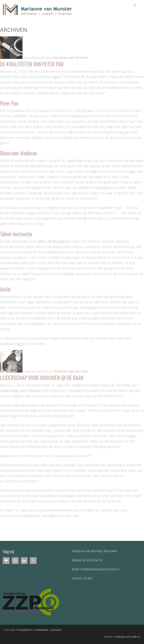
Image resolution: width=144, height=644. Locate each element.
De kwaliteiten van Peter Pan (32, 64)
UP (13, 630)
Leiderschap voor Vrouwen (21, 391)
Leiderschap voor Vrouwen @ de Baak (42, 378)
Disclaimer (56, 630)
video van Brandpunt (53, 241)
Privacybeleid (24, 630)
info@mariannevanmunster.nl (99, 569)
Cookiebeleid (41, 630)
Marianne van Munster (71, 58)
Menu (135, 5)
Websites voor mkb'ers (128, 637)
